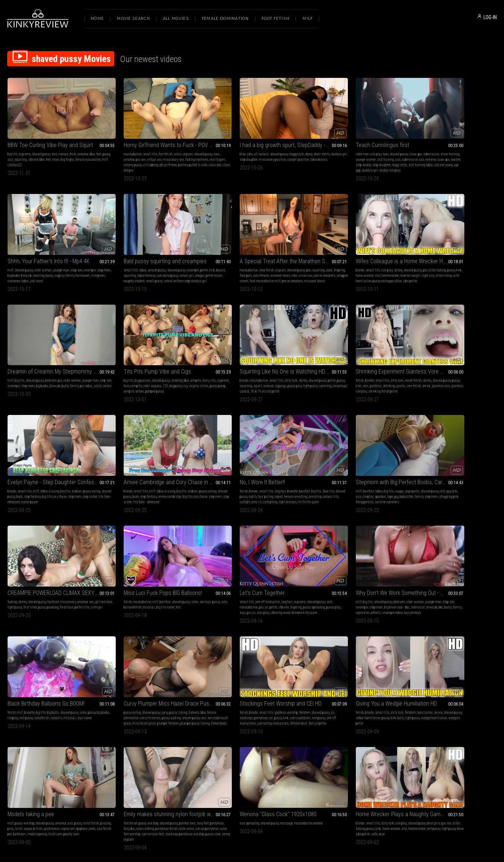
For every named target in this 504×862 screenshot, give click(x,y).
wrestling (411, 374)
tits (407, 262)
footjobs (28, 688)
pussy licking (162, 576)
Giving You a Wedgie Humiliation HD (346, 567)
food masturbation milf (173, 267)
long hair (445, 363)
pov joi (348, 481)
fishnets (177, 576)
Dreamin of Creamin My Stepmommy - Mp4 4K (352, 247)
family (482, 150)
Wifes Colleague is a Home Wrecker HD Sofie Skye (252, 247)
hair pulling (448, 369)
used (110, 262)
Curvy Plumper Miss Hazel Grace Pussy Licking (153, 567)
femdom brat (275, 587)
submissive (381, 145)
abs (320, 688)
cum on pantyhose (19, 694)
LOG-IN (490, 17)
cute (61, 262)
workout (54, 369)
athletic (461, 481)
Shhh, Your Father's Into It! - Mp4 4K (446, 136)
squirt (43, 369)
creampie (487, 145)
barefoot (470, 363)
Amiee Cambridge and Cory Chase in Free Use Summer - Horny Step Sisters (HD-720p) (352, 354)
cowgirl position (282, 150)
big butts (53, 576)
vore (135, 369)
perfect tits (114, 481)
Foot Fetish (276, 19)
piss (429, 582)
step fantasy (251, 369)
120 (467, 262)
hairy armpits (434, 262)
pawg (18, 150)
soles (161, 145)
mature (63, 145)
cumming (23, 374)
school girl (88, 262)
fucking (112, 470)
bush (238, 369)
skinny (249, 257)
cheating (451, 150)
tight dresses (484, 374)
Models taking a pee (428, 567)
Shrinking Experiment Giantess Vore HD (152, 354)
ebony (275, 145)
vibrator (48, 150)
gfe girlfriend (182, 156)
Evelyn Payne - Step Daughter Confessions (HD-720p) (252, 354)
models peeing (470, 587)
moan (71, 150)
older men (312, 145)
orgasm (171, 145)
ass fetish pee (435, 587)
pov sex (131, 150)
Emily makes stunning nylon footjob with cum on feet (53, 674)
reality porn (129, 156)
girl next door (116, 475)
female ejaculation (20, 156)
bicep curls (372, 688)
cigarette (417, 262)
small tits (134, 145)
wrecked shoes (168, 262)
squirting (36, 150)
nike (182, 262)
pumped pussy (474, 267)
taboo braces (215, 156)
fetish (111, 363)
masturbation (116, 145)
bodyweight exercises (366, 694)
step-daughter (368, 156)
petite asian (26, 267)
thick (73, 145)
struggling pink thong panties (34, 481)
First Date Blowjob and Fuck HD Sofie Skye (451, 674)
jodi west (464, 156)
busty (461, 150)
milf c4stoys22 (45, 156)
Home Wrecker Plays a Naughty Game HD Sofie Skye (252, 674)
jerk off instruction (333, 470)
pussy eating (116, 576)
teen (335, 145)
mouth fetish (164, 363)
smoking (458, 257)
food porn (134, 262)
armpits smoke (453, 267)
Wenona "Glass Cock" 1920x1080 (145, 674)
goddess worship (253, 576)
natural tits (427, 374)
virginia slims (415, 267)
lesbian (275, 363)
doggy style (386, 156)
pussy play (81, 369)
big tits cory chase (273, 369)
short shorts (288, 145)
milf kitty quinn (415, 379)
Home (97, 19)
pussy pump (434, 267)
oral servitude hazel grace (125, 587)
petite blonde (342, 694)
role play (326, 145)
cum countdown (272, 582)
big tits (12, 145)
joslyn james (338, 267)
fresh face (184, 475)
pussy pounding (166, 475)
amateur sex (185, 470)
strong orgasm (60, 699)
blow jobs (213, 145)
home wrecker (231, 262)
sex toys (288, 470)
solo (218, 475)
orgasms (25, 145)
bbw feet (60, 150)
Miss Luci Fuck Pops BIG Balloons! (245, 461)
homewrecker (257, 262)
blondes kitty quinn (318, 486)
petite (88, 257)
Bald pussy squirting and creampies (49, 247)
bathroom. (453, 587)
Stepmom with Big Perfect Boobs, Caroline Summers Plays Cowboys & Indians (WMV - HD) (53, 461)
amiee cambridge (372, 369)
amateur (83, 145)
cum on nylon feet (69, 694)
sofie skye (260, 694)
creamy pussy (147, 156)
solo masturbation (318, 475)
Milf (308, 19)
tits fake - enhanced (243, 374)
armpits (477, 257)
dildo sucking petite (446, 688)
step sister (221, 374)
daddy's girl (371, 161)
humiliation (375, 576)
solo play (359, 481)
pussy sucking (165, 582)
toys (339, 481)
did (94, 470)
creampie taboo (478, 481)
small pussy (67, 267)
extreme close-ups (318, 156)
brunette (458, 363)
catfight (441, 374)
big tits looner (264, 475)
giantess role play (148, 374)
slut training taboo (318, 161)
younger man (458, 145)
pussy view (41, 699)
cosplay (471, 150)
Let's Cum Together (328, 461)
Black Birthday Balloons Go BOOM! (46, 567)
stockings (218, 582)
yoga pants (64, 470)
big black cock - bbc (459, 475)
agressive (448, 481)
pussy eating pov (265, 267)
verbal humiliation (337, 582)
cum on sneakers (124, 267)
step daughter (232, 150)
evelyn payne (266, 374)
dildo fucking (288, 257)
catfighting (467, 374)
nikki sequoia (454, 262)
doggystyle (263, 145)
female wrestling (478, 369)
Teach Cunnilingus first (332, 136)
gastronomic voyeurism (477, 582)
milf (408, 145)
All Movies (176, 19)
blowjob (439, 150)
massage (154, 683)
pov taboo (322, 267)
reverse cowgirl (277, 262)
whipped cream (146, 267)
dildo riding (221, 267)
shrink (111, 374)
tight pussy (133, 475)
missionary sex (164, 150)
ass (368, 150)
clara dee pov (161, 161)
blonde (211, 257)
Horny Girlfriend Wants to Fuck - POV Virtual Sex (153, 136)
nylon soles (85, 688)
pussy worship (422, 576)
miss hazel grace (155, 587)
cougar (51, 470)
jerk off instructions (219, 587)
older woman (440, 145)
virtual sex (145, 150)
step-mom (412, 150)
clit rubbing (165, 156)
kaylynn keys (413, 486)
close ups (365, 145)
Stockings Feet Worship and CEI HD (247, 567)
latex (277, 470)
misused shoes (131, 273)
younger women (336, 150)
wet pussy (40, 582)
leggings (67, 369)
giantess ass (126, 374)
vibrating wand (377, 481)
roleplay (32, 475)
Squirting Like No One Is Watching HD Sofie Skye (53, 354)
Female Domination (225, 19)
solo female (149, 262)
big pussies (424, 257)
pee (176, 257)
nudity (435, 369)
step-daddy (350, 156)
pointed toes (71, 683)
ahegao (12, 267)
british (456, 582)
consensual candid (43, 374)
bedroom (349, 257)
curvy (148, 576)
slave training (315, 150)
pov (276, 257)
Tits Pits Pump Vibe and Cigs (439, 247)
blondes (459, 683)
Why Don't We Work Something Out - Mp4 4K (451, 461)
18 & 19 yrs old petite (71, 374)
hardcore (153, 470)
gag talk (13, 475)
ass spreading (117, 683)
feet (10, 150)
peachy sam (413, 593)
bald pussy (72, 262)
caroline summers (67, 481)
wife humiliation (242, 267)
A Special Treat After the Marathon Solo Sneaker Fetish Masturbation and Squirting (153, 247)
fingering (121, 262)
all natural (228, 145)
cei (242, 582)
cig (487, 262)
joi (339, 475)
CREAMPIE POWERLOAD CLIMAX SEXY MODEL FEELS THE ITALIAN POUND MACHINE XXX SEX (153, 461)
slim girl (129, 481)
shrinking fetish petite (176, 374)
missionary (168, 470)
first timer (148, 475)
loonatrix (70, 582)
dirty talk (59, 363)
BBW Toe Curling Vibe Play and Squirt (50, 136)
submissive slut (383, 150)
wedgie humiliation (319, 587)
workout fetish (354, 688)
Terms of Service (230, 786)
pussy (210, 262)
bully (370, 582)
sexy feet (87, 683)
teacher (336, 156)
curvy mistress (144, 582)
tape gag (57, 475)
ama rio (453, 374)
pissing (419, 582)
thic (277, 475)
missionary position (256, 150)
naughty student (47, 267)
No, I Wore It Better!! (427, 354)
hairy (487, 257)
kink (10, 262)
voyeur (446, 582)
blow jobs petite (242, 694)
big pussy (477, 262)
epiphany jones (415, 587)
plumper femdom (179, 587)
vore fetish (183, 369)
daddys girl (214, 150)
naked (461, 369)
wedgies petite (343, 587)
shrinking (158, 369)
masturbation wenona (176, 683)
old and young (341, 161)
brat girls (284, 683)
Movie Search (133, 19)
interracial (480, 475)
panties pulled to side (122, 161)
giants (170, 369)
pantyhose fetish (65, 688)
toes (54, 145)
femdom (271, 576)
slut (25, 150)
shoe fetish (134, 257)
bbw (92, 145)
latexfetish (55, 582)
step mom (328, 374)
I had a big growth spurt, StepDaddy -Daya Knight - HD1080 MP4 (252, 136)
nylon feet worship (44, 694)
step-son (474, 145)
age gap (356, 161)
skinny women (333, 688)
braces (19, 262)
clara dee (144, 161)
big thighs (83, 150)
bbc (419, 481)
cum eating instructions (250, 587)
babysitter (70, 475)
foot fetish (149, 145)
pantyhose (232, 582)
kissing (253, 363)
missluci (248, 475)
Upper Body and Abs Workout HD (343, 674)
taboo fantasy (48, 262)
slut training (355, 150)
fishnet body (145, 593)
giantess (145, 369)
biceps (379, 683)
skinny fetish (323, 694)
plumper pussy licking (121, 593)
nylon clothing (44, 688)
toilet (437, 582)
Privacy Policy (278, 786)
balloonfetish (231, 475)
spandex (44, 475)
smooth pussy (41, 257)
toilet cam (488, 587)
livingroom (427, 156)
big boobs (426, 150)
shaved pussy (41, 145)
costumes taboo (446, 156)
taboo (27, 257)
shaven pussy (184, 582)
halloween (412, 156)
